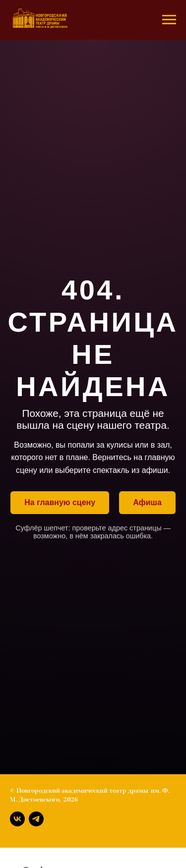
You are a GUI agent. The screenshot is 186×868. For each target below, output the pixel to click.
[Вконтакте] (17, 819)
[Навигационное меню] (169, 20)
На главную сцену (60, 502)
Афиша (147, 502)
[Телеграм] (36, 819)
